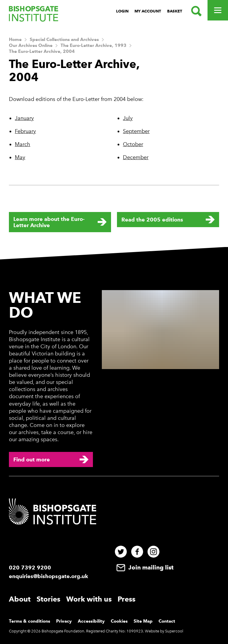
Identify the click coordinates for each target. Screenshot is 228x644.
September (136, 131)
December (136, 157)
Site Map (143, 621)
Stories (48, 599)
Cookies (119, 621)
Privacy (64, 621)
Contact (167, 621)
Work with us (89, 599)
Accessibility (91, 621)
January (24, 118)
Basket (175, 11)
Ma (19, 157)
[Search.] (195, 11)
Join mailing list (144, 567)
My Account (148, 11)
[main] (114, 139)
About (20, 599)
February (25, 131)
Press (126, 599)
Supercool (174, 631)
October (133, 144)
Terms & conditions (30, 621)
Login (122, 11)
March (23, 144)
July (128, 118)
